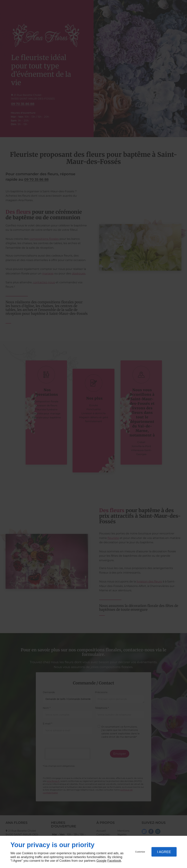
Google (101, 861)
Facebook (114, 861)
